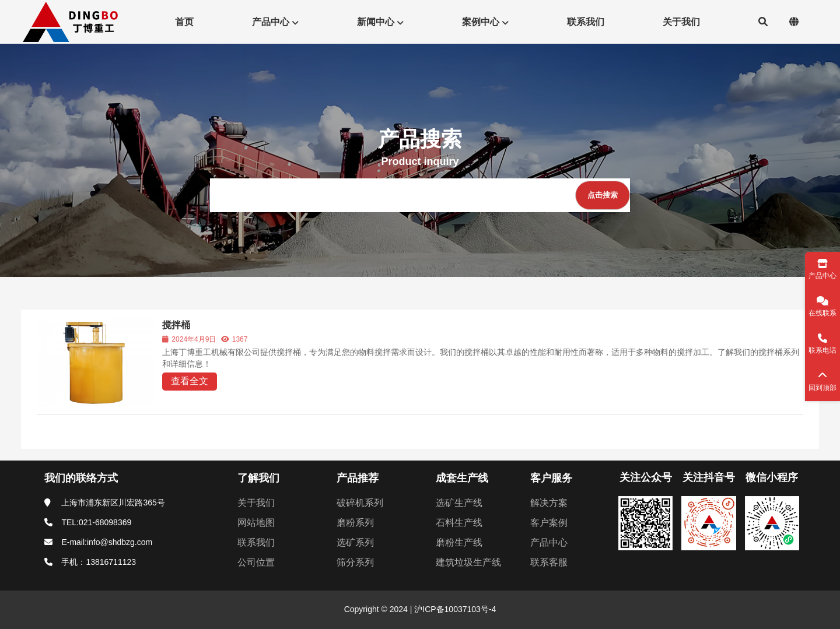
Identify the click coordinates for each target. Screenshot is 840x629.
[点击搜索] (603, 195)
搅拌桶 (176, 325)
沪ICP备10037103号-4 (454, 609)
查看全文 (190, 381)
